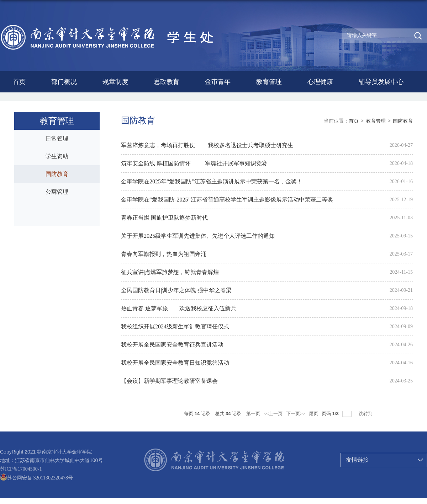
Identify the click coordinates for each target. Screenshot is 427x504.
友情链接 (357, 460)
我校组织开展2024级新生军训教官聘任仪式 (175, 326)
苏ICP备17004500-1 (21, 469)
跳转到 (366, 414)
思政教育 (167, 82)
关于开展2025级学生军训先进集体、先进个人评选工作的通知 (198, 236)
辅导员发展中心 (381, 82)
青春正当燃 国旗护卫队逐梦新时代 (164, 218)
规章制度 (115, 82)
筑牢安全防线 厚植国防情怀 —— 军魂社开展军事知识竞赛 (194, 163)
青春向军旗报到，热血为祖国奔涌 (164, 254)
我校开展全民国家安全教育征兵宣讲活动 (172, 345)
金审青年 (218, 82)
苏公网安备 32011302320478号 (36, 478)
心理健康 (320, 82)
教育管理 (269, 82)
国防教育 (403, 121)
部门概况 (64, 82)
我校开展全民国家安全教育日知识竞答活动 (175, 363)
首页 (19, 82)
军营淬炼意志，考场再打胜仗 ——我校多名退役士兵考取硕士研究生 (207, 145)
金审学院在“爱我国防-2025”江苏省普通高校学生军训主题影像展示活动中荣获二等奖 (227, 200)
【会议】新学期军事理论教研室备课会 (169, 381)
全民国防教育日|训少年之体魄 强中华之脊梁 (176, 290)
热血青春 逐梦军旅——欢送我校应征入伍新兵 (179, 308)
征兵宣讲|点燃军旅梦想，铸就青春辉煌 (170, 272)
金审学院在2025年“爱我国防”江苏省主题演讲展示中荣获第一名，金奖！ (212, 181)
